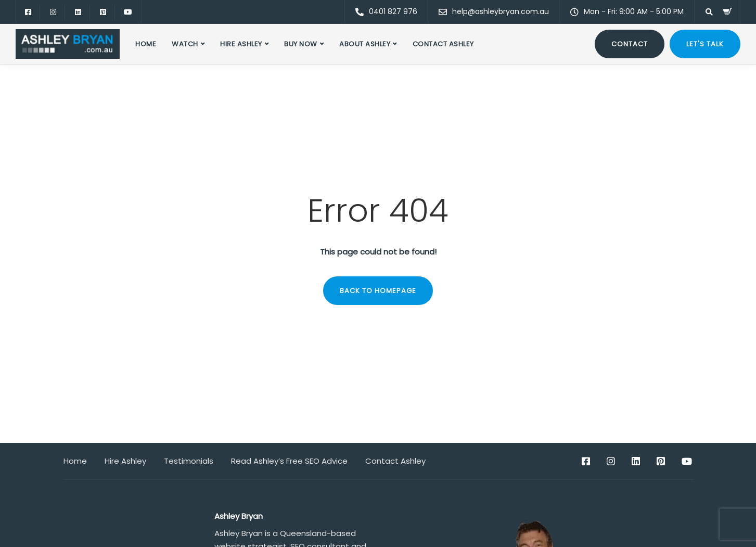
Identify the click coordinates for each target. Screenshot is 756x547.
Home (146, 44)
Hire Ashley (241, 44)
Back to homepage (378, 291)
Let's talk (705, 44)
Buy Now (301, 44)
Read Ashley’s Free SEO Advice (289, 461)
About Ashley (365, 44)
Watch (185, 44)
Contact (630, 44)
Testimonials (189, 461)
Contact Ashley (443, 44)
